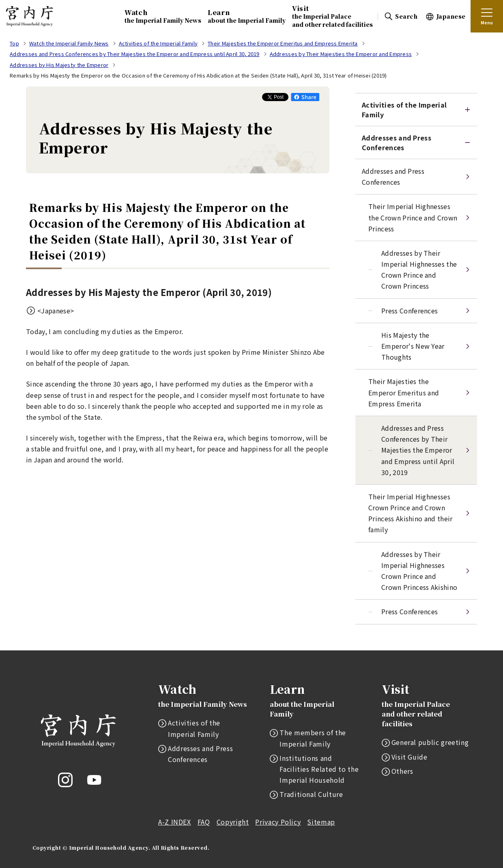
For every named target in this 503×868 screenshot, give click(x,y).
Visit (332, 16)
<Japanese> (56, 311)
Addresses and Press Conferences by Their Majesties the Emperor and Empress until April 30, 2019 (418, 450)
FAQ (204, 822)
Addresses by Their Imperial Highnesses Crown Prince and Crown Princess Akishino (419, 571)
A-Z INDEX (175, 822)
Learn (247, 16)
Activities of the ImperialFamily (404, 110)
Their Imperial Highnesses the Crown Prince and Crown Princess (413, 217)
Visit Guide (409, 757)
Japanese (451, 16)
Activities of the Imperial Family (194, 728)
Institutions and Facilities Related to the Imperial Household (319, 769)
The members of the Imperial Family (313, 738)
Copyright (233, 822)
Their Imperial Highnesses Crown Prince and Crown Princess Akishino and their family (411, 513)
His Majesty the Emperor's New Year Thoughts (413, 346)
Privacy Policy (278, 822)
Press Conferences (409, 311)
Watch (163, 16)
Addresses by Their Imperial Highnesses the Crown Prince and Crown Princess (419, 270)
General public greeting (430, 742)
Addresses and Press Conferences (397, 143)
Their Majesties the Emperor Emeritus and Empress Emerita (404, 392)
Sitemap (321, 822)
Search (406, 16)
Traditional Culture (311, 794)
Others (402, 771)
